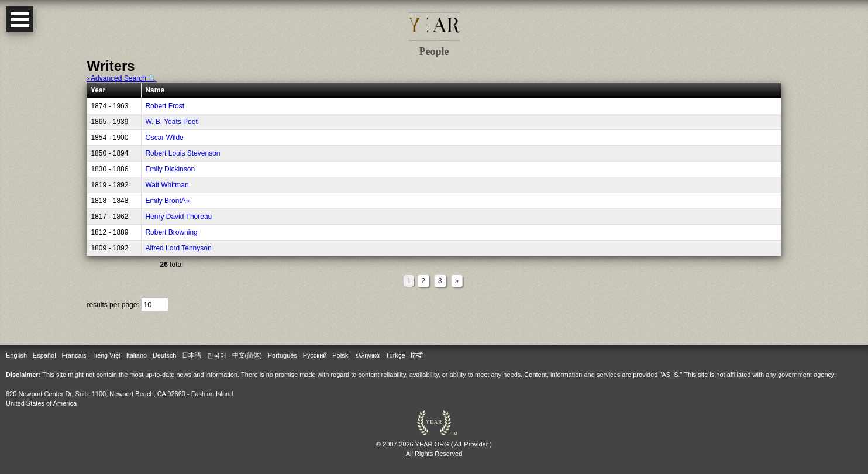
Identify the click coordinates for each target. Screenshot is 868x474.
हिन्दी (417, 355)
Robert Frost (165, 106)
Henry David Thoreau (178, 217)
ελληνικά (367, 355)
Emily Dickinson (170, 169)
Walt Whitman (167, 185)
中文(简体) (247, 355)
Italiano (137, 355)
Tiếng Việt (106, 355)
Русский (315, 355)
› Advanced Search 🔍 (122, 78)
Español (44, 355)
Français (74, 355)
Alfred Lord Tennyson (178, 248)
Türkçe (395, 355)
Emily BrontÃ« (167, 201)
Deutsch (164, 355)
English (16, 355)
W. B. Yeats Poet (171, 122)
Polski (341, 355)
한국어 (217, 355)
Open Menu (20, 19)
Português (283, 355)
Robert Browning (171, 232)
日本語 (192, 355)
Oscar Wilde (164, 138)
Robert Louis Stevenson (182, 153)
